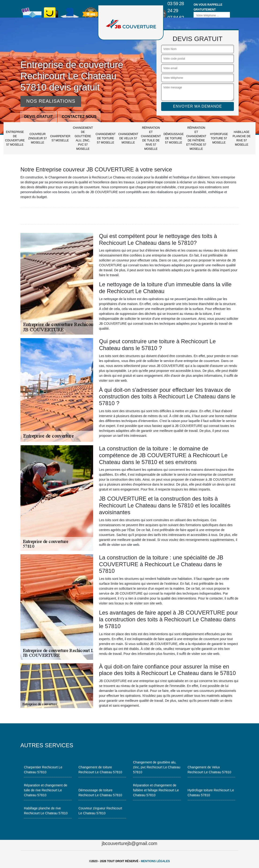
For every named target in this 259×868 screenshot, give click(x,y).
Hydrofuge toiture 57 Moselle (219, 138)
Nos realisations (51, 101)
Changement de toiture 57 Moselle (105, 138)
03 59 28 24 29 (176, 7)
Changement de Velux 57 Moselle (128, 138)
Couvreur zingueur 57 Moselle (37, 138)
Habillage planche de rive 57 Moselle (242, 138)
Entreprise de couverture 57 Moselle (15, 138)
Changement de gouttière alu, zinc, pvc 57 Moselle (83, 138)
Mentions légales (155, 861)
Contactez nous (79, 117)
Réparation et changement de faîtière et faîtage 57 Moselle (196, 138)
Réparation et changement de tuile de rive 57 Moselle (151, 138)
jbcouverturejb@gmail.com (129, 843)
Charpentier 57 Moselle (60, 138)
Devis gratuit (38, 117)
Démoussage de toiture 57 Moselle (174, 138)
